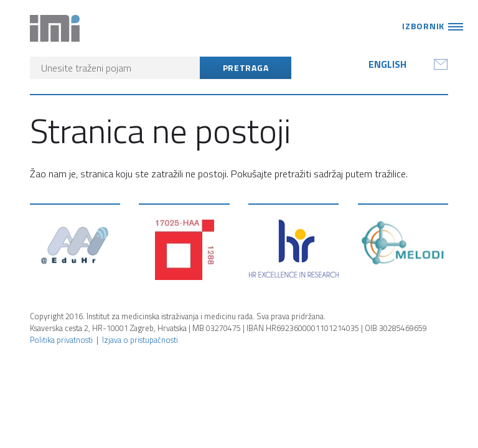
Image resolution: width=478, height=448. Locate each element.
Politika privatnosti (61, 340)
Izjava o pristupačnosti (140, 340)
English (387, 64)
